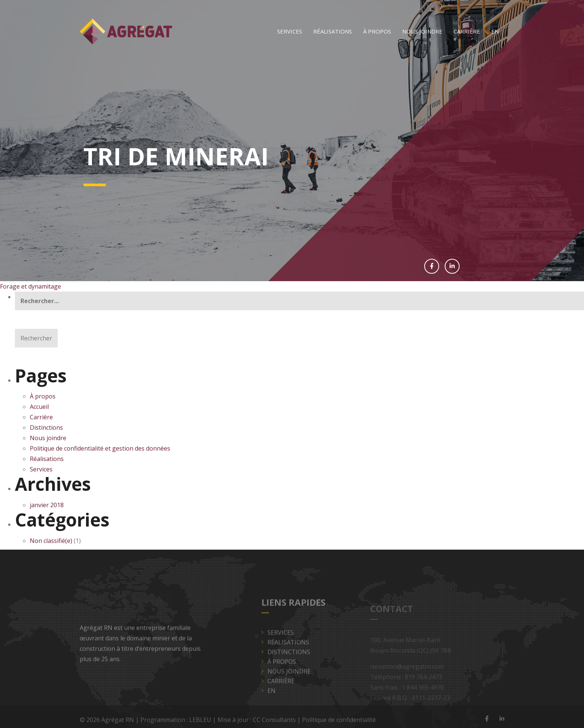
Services (290, 31)
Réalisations (333, 31)
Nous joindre (422, 31)
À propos (377, 31)
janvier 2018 (47, 505)
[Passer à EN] (495, 31)
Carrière (467, 31)
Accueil (39, 407)
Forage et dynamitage (31, 286)
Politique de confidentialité (339, 721)
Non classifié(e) (51, 541)
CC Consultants (274, 721)
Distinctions (46, 427)
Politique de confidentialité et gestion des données (101, 448)
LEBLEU (200, 721)
